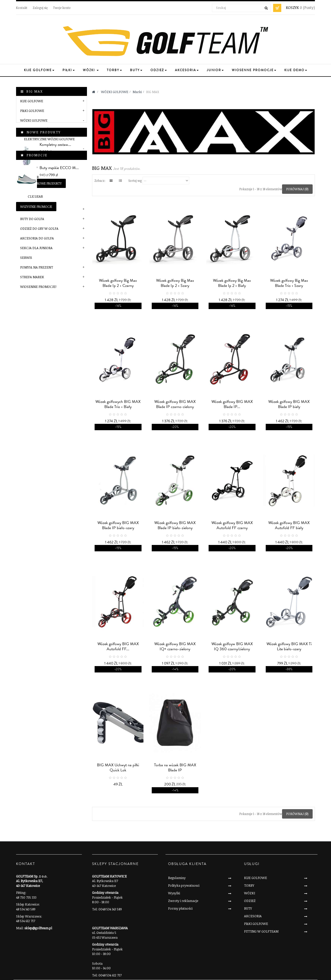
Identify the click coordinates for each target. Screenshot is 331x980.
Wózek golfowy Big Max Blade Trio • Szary (289, 283)
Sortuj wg (135, 181)
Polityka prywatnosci (184, 885)
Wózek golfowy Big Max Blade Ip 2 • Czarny (118, 283)
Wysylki (174, 893)
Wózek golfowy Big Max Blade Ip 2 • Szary (175, 283)
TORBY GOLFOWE (33, 209)
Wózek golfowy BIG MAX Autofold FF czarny (232, 525)
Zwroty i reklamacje (183, 901)
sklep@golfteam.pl (38, 928)
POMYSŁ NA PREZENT (37, 267)
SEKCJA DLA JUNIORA (36, 248)
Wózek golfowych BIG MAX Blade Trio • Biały (118, 404)
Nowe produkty (44, 306)
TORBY (249, 885)
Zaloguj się (40, 8)
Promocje (37, 375)
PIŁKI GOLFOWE (32, 111)
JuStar (33, 177)
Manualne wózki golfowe (47, 129)
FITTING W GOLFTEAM (261, 931)
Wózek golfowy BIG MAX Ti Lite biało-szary (289, 646)
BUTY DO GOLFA (32, 219)
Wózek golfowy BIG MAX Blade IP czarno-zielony (175, 404)
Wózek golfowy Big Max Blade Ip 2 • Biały (232, 283)
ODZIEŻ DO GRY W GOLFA (39, 228)
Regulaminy (177, 878)
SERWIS (26, 258)
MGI (31, 187)
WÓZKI (250, 893)
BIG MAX (34, 158)
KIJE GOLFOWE (32, 101)
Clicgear (35, 196)
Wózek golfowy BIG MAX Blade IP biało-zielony (175, 525)
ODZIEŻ (250, 901)
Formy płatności (180, 908)
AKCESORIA (253, 916)
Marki (29, 149)
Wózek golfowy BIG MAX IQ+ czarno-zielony (175, 646)
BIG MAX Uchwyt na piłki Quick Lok (118, 768)
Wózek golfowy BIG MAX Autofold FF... (118, 646)
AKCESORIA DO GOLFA (37, 238)
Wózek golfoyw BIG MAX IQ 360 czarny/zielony (232, 646)
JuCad (33, 167)
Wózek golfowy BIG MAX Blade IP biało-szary (118, 525)
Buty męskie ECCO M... (59, 388)
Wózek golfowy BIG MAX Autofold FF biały (289, 525)
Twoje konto (62, 8)
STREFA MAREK (32, 277)
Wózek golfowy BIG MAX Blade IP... (232, 404)
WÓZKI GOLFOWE (34, 120)
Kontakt (22, 8)
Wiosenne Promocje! (38, 287)
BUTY (248, 908)
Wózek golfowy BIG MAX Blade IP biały (289, 404)
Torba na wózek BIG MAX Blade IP (175, 768)
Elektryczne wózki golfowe (49, 139)
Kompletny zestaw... (55, 319)
